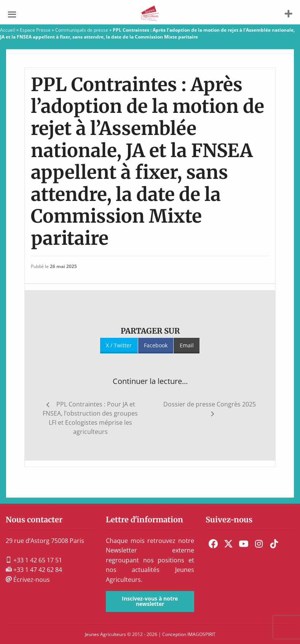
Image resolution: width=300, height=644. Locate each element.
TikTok (274, 544)
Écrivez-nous (28, 580)
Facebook (156, 345)
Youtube (244, 544)
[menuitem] (213, 544)
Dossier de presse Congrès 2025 (210, 404)
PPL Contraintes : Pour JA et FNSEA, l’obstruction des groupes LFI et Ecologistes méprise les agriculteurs (90, 418)
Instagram (259, 544)
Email (187, 345)
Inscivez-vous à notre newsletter (150, 601)
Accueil (8, 30)
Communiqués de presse (82, 30)
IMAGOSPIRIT (201, 634)
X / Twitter (119, 345)
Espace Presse (35, 30)
